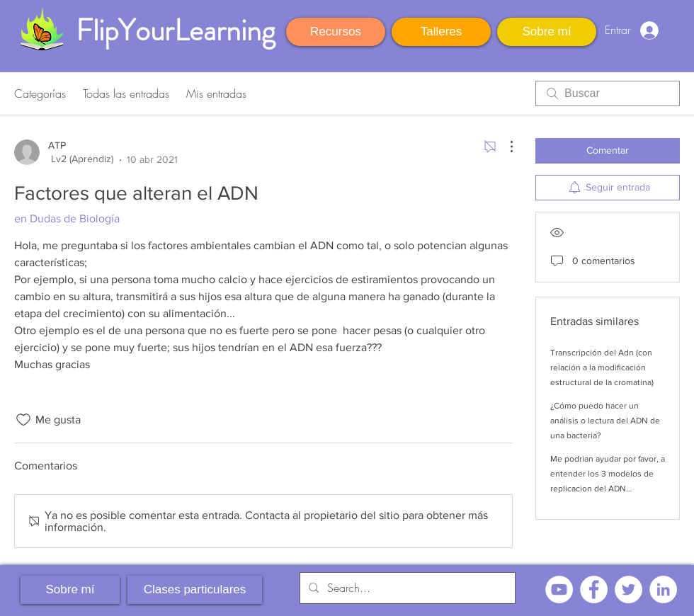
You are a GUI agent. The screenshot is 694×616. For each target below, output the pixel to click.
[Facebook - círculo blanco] (594, 589)
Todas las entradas (126, 93)
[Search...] (406, 588)
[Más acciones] (504, 147)
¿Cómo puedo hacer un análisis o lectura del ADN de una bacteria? (605, 421)
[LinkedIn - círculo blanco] (663, 589)
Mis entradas (216, 93)
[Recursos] (336, 32)
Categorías (40, 93)
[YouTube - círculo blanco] (559, 589)
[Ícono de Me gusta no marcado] (23, 420)
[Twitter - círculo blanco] (628, 589)
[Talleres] (441, 32)
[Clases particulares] (195, 590)
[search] (608, 93)
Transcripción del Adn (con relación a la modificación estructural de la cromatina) (602, 367)
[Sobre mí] (547, 32)
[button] (680, 29)
